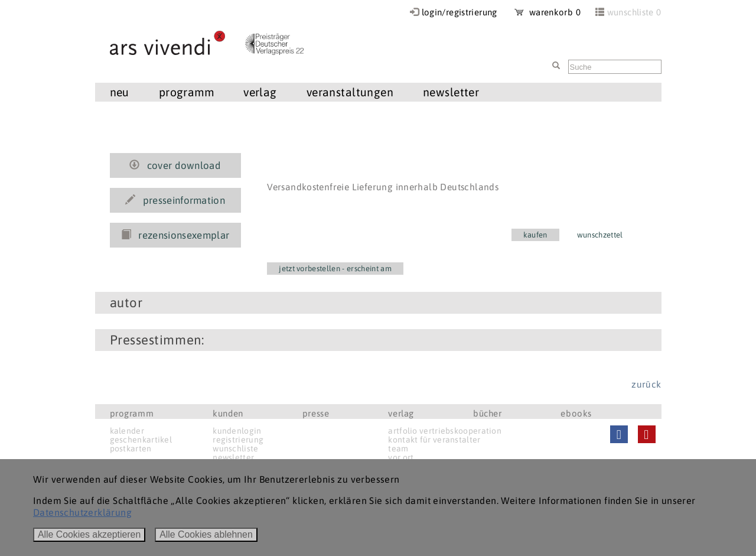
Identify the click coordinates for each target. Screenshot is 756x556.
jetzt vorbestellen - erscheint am (335, 269)
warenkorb (548, 12)
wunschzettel (600, 235)
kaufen (535, 235)
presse (316, 413)
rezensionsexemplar (175, 235)
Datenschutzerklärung (82, 512)
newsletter (451, 92)
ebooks (576, 413)
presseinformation (175, 200)
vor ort (401, 457)
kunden (228, 413)
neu (120, 92)
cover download (175, 165)
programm (186, 92)
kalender (127, 431)
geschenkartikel (141, 440)
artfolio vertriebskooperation (445, 431)
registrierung (238, 440)
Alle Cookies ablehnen (206, 534)
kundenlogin (237, 431)
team (398, 448)
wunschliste (235, 448)
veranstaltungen (350, 92)
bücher (488, 413)
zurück (646, 384)
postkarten (131, 448)
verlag (260, 92)
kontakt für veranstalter (434, 440)
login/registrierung (460, 12)
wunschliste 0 (634, 12)
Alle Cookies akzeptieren (89, 534)
